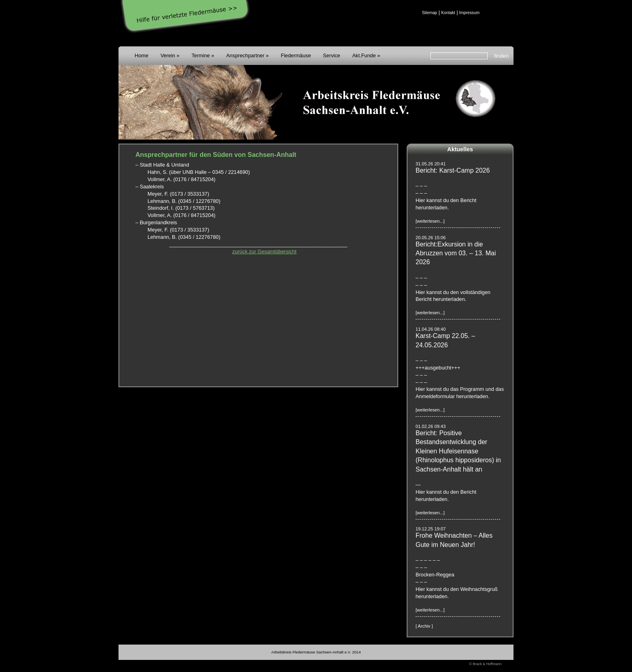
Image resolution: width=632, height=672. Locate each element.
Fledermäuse (296, 55)
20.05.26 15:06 (431, 238)
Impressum (469, 13)
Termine (201, 55)
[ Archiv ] (424, 626)
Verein (168, 55)
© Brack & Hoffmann (485, 664)
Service (332, 55)
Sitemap (430, 13)
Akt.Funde (364, 55)
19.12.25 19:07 (431, 529)
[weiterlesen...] (430, 221)
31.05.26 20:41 (431, 164)
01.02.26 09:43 (431, 426)
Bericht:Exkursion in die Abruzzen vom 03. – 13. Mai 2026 (456, 253)
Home (141, 55)
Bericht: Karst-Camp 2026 (453, 170)
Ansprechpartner (245, 55)
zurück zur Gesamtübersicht (264, 251)
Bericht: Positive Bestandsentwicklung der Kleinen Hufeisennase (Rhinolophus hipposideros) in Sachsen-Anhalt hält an (458, 451)
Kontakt (448, 13)
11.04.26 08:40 (431, 329)
